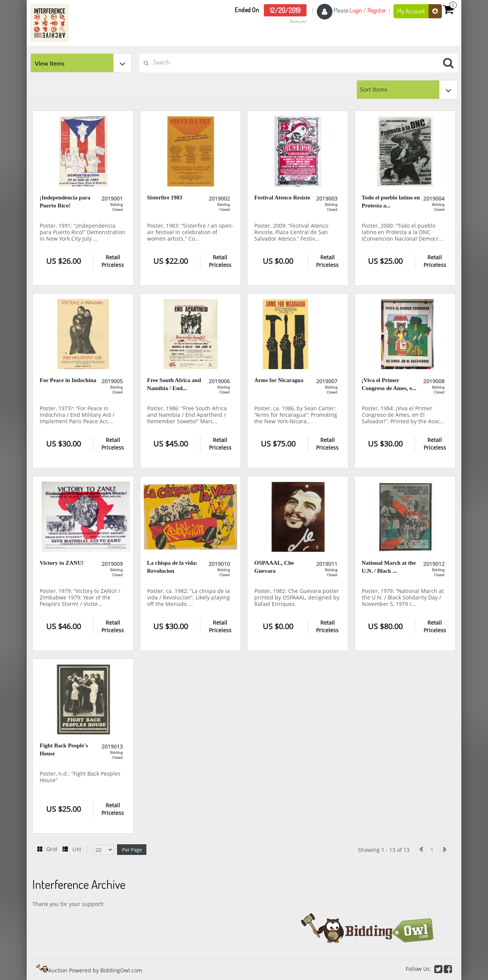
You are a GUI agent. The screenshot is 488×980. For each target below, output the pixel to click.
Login (356, 10)
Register (377, 10)
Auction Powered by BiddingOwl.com (95, 970)
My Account (420, 11)
